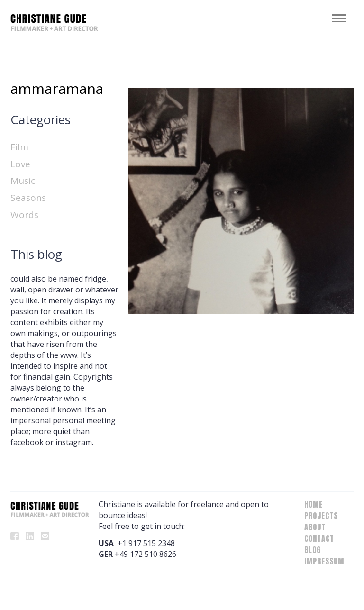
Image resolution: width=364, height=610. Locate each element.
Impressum (324, 561)
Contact (319, 538)
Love (20, 164)
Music (23, 181)
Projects (321, 516)
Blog (313, 550)
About (315, 527)
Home (314, 504)
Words (24, 215)
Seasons (28, 198)
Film (19, 147)
